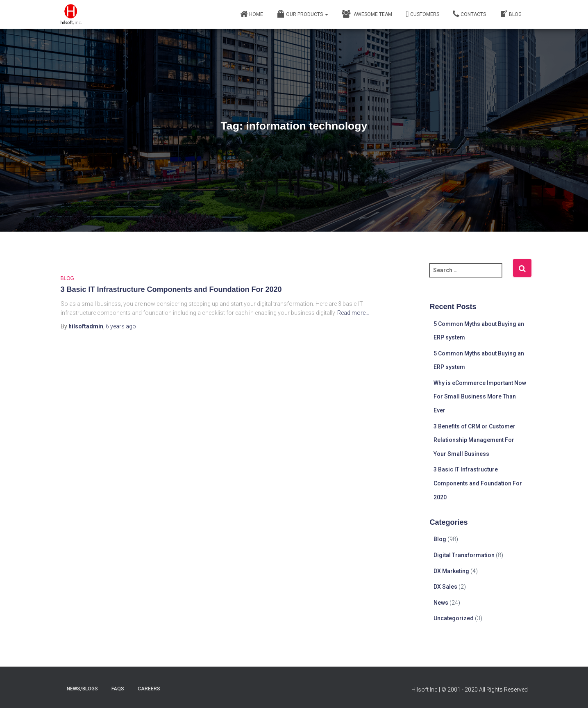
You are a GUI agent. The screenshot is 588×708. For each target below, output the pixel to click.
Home (252, 14)
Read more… (353, 313)
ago (121, 326)
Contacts (469, 14)
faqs (118, 689)
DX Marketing (451, 571)
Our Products (302, 14)
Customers (422, 14)
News (441, 603)
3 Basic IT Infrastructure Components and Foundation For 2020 (171, 289)
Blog (511, 14)
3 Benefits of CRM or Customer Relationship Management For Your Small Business (474, 440)
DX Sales (445, 587)
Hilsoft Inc (425, 690)
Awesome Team (367, 14)
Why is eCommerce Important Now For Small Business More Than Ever (480, 397)
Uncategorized (454, 618)
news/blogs (82, 689)
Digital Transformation (464, 555)
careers (149, 689)
